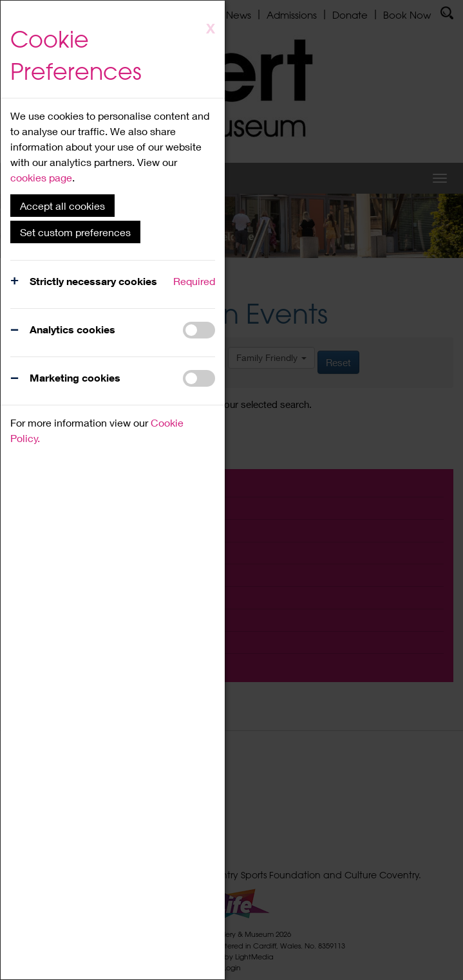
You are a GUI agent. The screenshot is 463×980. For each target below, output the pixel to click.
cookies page (41, 177)
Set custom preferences (75, 232)
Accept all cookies (62, 206)
